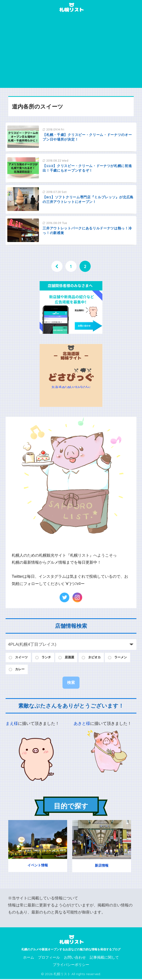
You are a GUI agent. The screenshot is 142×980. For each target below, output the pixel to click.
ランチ (49, 658)
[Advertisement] (71, 51)
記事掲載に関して (104, 959)
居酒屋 (74, 658)
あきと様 (82, 725)
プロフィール (49, 959)
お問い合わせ (75, 959)
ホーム (29, 959)
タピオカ (100, 658)
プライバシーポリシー (71, 966)
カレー (49, 670)
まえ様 (12, 725)
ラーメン (22, 670)
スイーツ (22, 658)
